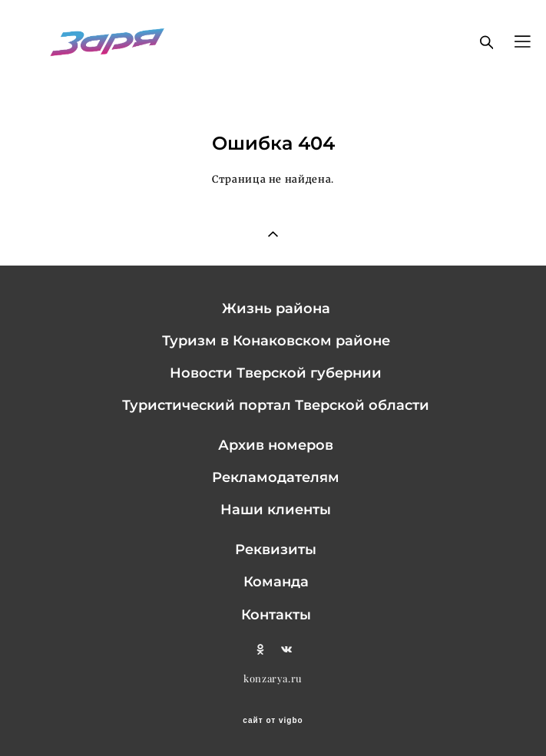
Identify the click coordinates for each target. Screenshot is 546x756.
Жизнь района (276, 308)
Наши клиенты (276, 509)
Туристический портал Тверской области (276, 405)
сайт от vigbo (273, 721)
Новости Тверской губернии (276, 373)
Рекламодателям (276, 477)
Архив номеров (276, 445)
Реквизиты (276, 549)
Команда (276, 581)
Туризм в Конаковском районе (276, 340)
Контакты (276, 614)
